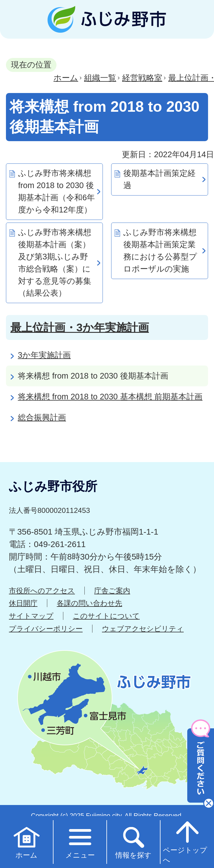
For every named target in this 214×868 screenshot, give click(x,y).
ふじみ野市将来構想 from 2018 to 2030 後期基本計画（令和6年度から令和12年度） (56, 191)
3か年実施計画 (44, 355)
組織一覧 (100, 78)
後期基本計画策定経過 (159, 179)
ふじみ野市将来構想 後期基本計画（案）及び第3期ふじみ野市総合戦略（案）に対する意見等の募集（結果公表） (55, 263)
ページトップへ (185, 842)
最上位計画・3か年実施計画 (80, 327)
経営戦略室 (142, 78)
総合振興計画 (42, 417)
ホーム (66, 78)
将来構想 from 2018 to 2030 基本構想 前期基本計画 (110, 397)
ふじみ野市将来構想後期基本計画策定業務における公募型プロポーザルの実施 (160, 250)
